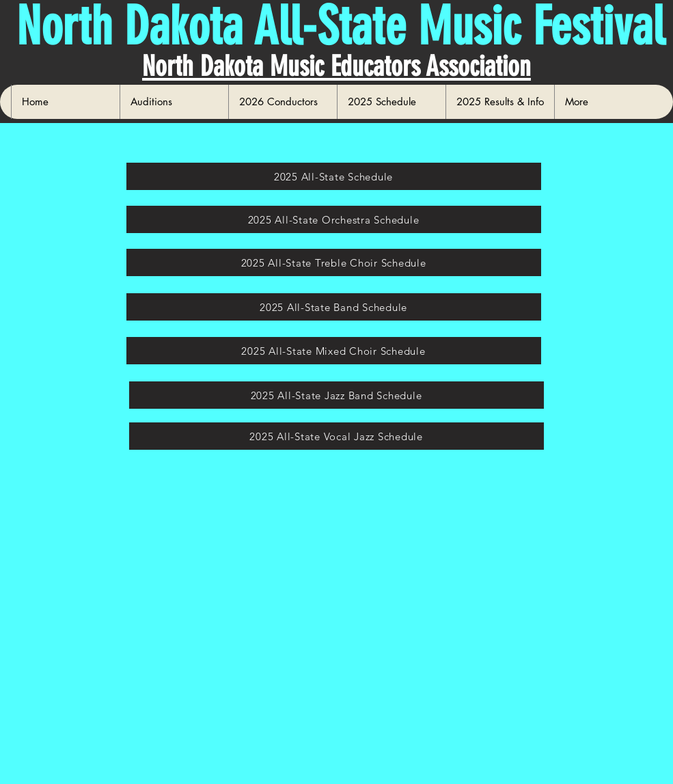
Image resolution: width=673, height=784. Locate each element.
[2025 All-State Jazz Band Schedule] (336, 395)
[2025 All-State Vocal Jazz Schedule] (336, 436)
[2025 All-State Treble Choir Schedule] (334, 262)
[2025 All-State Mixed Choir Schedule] (334, 351)
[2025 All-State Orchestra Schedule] (334, 219)
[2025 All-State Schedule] (334, 176)
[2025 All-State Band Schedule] (334, 307)
